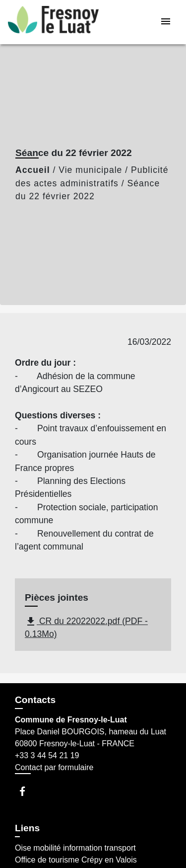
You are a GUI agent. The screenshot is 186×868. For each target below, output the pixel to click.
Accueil (33, 170)
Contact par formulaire (54, 767)
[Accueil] (53, 22)
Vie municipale (90, 170)
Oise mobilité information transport (75, 848)
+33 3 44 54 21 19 (47, 755)
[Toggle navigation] (166, 22)
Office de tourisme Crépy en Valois (76, 860)
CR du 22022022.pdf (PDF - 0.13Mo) (86, 627)
